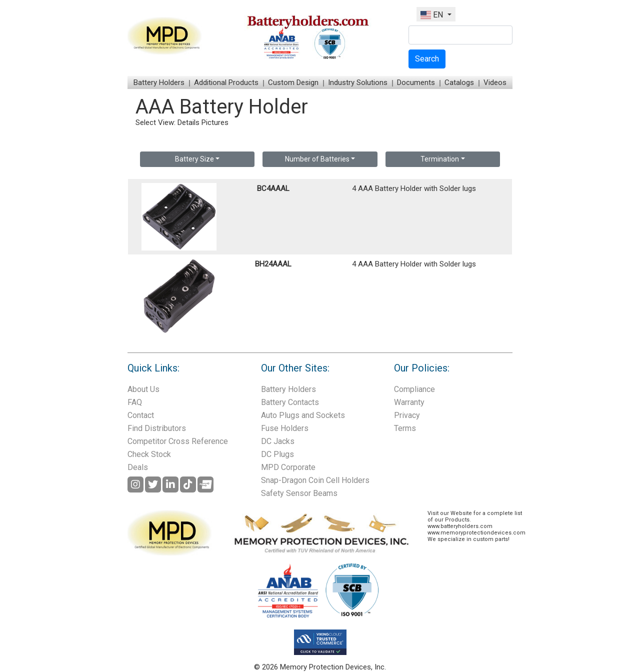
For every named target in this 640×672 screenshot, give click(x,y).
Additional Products (226, 82)
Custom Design (293, 82)
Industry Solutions (358, 82)
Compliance (414, 389)
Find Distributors (157, 428)
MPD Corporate (288, 467)
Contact (141, 415)
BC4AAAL (273, 188)
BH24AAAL (273, 264)
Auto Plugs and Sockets (303, 415)
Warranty (409, 402)
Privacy (407, 415)
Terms (405, 428)
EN (433, 15)
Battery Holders (159, 82)
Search (427, 59)
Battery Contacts (290, 402)
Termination (440, 159)
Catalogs (459, 82)
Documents (416, 82)
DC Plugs (277, 454)
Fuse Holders (285, 428)
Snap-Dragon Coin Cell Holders (315, 480)
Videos (495, 82)
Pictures (215, 122)
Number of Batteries (317, 159)
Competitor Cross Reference (178, 441)
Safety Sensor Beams (299, 493)
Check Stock (149, 454)
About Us (143, 389)
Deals (138, 467)
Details (188, 122)
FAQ (135, 402)
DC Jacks (278, 441)
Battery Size (194, 159)
